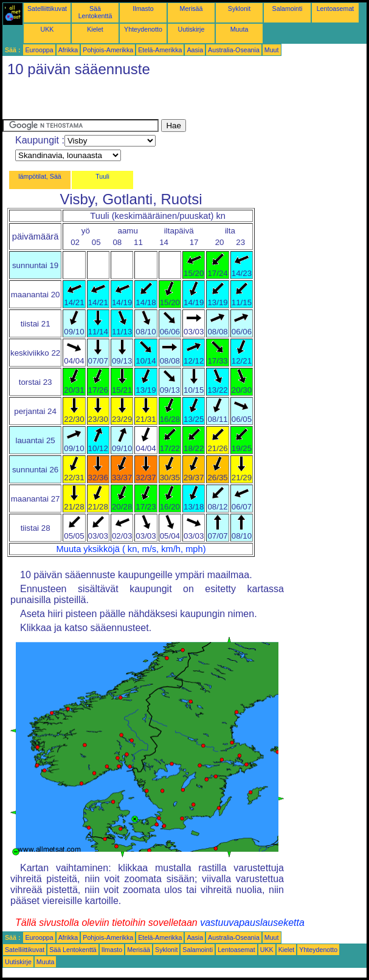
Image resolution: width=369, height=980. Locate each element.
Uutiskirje (191, 29)
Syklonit (239, 9)
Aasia (195, 50)
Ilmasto (143, 9)
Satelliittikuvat (47, 9)
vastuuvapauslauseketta (252, 923)
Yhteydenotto (143, 29)
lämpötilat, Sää (40, 176)
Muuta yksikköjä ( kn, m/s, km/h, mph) (131, 549)
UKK (47, 29)
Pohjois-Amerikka (108, 50)
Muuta (240, 29)
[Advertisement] (145, 101)
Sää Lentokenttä (95, 12)
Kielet (95, 29)
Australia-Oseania (234, 50)
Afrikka (68, 50)
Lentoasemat (336, 9)
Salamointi (288, 9)
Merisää (191, 9)
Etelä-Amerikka (160, 50)
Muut (272, 50)
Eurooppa (39, 50)
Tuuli (102, 176)
